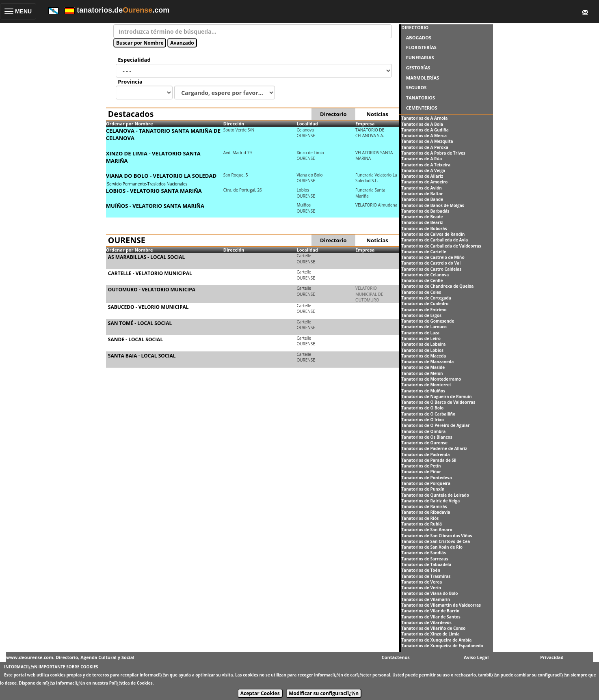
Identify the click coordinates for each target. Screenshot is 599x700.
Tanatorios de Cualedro (425, 304)
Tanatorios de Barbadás (425, 211)
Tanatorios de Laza (420, 333)
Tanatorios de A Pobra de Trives (433, 153)
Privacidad (552, 657)
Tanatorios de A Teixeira (426, 165)
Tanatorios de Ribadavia (426, 512)
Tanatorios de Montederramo (431, 379)
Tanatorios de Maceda (424, 356)
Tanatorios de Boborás (424, 228)
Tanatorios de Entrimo (424, 310)
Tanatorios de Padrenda (425, 454)
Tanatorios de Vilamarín (426, 599)
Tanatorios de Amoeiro (424, 182)
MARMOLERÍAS (423, 78)
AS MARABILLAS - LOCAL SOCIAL (146, 257)
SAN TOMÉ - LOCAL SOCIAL (140, 323)
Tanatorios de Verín (421, 588)
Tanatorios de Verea (422, 582)
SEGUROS (416, 87)
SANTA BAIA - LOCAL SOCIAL (142, 356)
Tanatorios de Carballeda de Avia (435, 240)
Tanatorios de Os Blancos (427, 437)
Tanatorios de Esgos (421, 315)
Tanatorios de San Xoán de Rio (432, 547)
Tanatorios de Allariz (422, 176)
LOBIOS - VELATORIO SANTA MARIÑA (154, 191)
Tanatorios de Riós (420, 518)
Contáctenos (396, 657)
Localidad (307, 124)
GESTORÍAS (418, 68)
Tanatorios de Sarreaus (425, 559)
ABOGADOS (419, 38)
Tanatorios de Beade (422, 217)
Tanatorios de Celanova (425, 275)
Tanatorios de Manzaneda (427, 362)
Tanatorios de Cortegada (426, 298)
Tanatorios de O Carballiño (428, 414)
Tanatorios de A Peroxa (425, 147)
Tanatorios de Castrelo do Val (431, 263)
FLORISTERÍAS (421, 47)
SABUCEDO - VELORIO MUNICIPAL (148, 307)
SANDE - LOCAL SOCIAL (135, 339)
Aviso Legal (476, 657)
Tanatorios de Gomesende (428, 321)
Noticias (377, 114)
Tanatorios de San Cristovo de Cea (436, 541)
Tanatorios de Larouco (424, 327)
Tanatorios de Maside (423, 367)
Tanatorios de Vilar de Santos (431, 617)
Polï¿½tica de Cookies (131, 683)
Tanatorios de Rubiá (422, 524)
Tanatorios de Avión (422, 188)
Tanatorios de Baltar (422, 194)
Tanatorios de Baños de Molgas (432, 205)
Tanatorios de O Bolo (422, 408)
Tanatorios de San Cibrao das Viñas (437, 536)
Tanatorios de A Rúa (422, 159)
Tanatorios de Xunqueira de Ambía (436, 640)
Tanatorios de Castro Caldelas (431, 269)
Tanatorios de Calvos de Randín (433, 234)
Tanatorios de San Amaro (427, 530)
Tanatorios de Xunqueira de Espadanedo (442, 646)
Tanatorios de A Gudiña (425, 130)
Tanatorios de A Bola (422, 124)
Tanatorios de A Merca (424, 136)
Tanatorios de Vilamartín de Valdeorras (441, 605)
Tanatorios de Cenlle (422, 280)
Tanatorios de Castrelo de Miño (433, 257)
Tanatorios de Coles (421, 292)
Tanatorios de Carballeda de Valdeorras (441, 246)
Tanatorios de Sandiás (424, 553)
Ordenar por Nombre (130, 124)
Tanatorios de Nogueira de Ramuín (436, 396)
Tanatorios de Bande (422, 199)
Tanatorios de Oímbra (423, 431)
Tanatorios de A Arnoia (424, 118)
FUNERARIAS (420, 57)
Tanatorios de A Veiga (423, 170)
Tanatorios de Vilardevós (426, 622)
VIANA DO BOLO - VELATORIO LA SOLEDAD (161, 176)
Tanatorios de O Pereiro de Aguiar (435, 425)
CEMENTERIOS (422, 108)
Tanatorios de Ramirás (424, 506)
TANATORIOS (421, 98)
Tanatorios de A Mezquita (427, 141)
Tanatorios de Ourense (424, 443)
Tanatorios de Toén (421, 570)
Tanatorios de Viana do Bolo (429, 593)
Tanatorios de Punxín (423, 489)
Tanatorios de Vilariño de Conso (433, 628)
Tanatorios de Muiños (423, 391)
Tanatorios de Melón (422, 373)
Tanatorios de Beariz (422, 222)
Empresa (365, 124)
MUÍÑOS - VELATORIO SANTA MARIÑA (155, 206)
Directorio (333, 114)
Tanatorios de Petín (421, 466)
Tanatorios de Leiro (421, 338)
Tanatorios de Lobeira (423, 344)
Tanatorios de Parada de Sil (429, 460)
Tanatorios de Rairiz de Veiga (430, 501)
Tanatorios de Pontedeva (426, 478)
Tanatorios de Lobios (422, 350)
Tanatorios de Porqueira (426, 483)
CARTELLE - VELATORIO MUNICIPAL (150, 273)
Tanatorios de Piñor (421, 472)
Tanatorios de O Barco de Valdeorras (438, 402)
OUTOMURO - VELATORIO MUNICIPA (152, 290)
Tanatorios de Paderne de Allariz (434, 448)
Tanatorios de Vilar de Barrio (430, 611)
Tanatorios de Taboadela (426, 564)
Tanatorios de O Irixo (423, 420)
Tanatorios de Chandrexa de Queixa (437, 286)
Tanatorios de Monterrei (426, 385)
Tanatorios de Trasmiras (426, 576)
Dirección (234, 124)
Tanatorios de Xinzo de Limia (430, 634)
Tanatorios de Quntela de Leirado (435, 495)
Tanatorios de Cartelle (424, 252)
